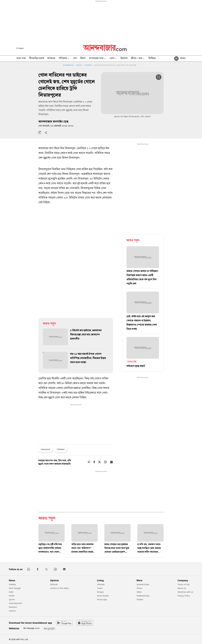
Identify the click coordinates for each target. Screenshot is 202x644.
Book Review (103, 596)
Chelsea (61, 449)
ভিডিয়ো (152, 59)
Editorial (54, 584)
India (11, 592)
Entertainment (16, 603)
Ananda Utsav (143, 584)
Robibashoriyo (143, 596)
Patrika (140, 599)
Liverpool (45, 449)
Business (13, 607)
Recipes (100, 592)
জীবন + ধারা (138, 59)
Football (88, 65)
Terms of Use (184, 584)
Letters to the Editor (60, 588)
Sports (79, 65)
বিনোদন (124, 59)
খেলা (113, 59)
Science (12, 611)
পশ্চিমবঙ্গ (64, 59)
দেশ (75, 59)
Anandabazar (68, 65)
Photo (139, 588)
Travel (100, 588)
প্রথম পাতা (21, 59)
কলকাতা (51, 59)
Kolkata (12, 584)
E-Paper (20, 48)
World (12, 596)
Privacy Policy (184, 596)
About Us (182, 588)
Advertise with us (185, 592)
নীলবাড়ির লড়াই (37, 59)
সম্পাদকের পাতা (98, 59)
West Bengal (15, 588)
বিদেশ (83, 59)
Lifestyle (101, 584)
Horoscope (102, 599)
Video (139, 592)
